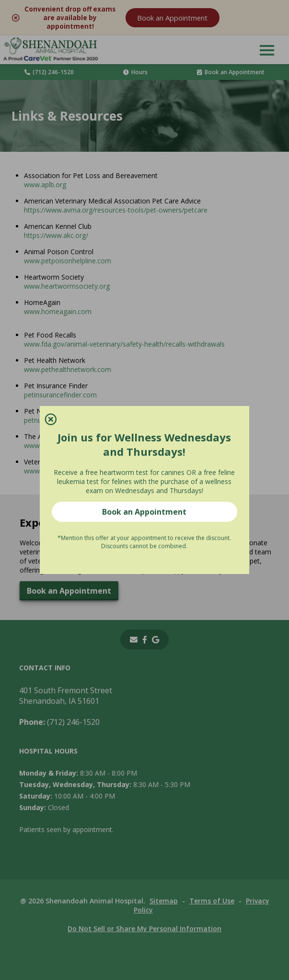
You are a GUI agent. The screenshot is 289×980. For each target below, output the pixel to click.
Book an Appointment (145, 507)
